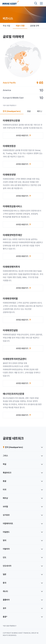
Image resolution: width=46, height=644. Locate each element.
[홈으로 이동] (10, 3)
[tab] (23, 83)
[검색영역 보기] (36, 3)
